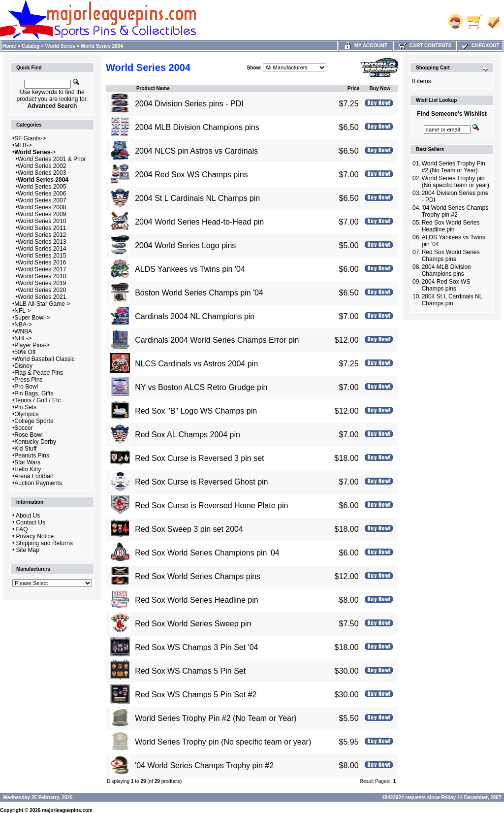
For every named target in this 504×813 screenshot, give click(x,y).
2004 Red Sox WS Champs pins (191, 175)
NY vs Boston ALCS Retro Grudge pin (201, 387)
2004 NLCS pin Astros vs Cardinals (196, 151)
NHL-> (23, 338)
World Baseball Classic (45, 359)
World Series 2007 (42, 200)
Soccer (23, 428)
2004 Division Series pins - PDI (189, 104)
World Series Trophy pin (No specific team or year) (223, 742)
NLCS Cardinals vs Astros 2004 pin (196, 364)
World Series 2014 (42, 249)
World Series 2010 (42, 221)
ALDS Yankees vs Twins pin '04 (190, 269)
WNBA (23, 331)
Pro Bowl (26, 387)
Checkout (480, 46)
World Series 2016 (42, 262)
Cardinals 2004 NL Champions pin (195, 316)
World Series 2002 (42, 166)
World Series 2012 (42, 235)
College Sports (34, 421)
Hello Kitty (28, 469)
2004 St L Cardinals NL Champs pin (197, 198)
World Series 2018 (42, 276)
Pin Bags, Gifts (34, 393)
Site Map (28, 550)
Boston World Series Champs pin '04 (199, 293)
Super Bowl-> (32, 318)
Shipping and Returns (45, 543)
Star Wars (27, 462)
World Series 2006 (42, 194)
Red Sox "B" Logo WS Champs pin (196, 411)
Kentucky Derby (35, 442)
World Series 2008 (42, 207)
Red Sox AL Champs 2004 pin (188, 435)
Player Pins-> (32, 345)
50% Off (25, 352)
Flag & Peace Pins (39, 373)
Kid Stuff (25, 449)
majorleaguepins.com (67, 810)
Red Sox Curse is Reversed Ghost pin (201, 482)
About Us (28, 516)
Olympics (26, 414)
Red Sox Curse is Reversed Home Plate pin (211, 505)
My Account (365, 46)
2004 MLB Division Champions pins (197, 127)
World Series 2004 (102, 46)
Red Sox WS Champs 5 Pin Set (190, 671)
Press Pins (28, 380)
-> (35, 152)
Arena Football (33, 476)
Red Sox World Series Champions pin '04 (207, 553)
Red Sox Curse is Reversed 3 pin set (199, 458)
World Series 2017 (42, 269)
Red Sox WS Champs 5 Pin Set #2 (196, 695)
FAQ (22, 529)
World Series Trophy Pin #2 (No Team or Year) (216, 718)
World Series (60, 46)
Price (353, 88)
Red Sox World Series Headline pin (197, 600)
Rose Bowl (28, 435)
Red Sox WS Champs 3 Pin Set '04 (196, 647)
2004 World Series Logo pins (185, 245)
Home (9, 46)
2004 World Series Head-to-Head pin (199, 222)
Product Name (153, 88)
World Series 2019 (42, 283)
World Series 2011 (42, 228)
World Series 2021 (42, 297)
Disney (23, 366)
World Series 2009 (42, 214)
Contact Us (31, 522)
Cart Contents (425, 46)
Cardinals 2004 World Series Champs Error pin (217, 340)
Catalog (31, 46)
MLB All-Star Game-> (42, 304)
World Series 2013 (42, 242)
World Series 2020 (42, 290)
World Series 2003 (42, 173)
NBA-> (23, 325)
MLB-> (23, 145)
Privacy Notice (35, 536)
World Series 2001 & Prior (52, 159)
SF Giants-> (30, 138)
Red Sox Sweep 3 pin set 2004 (189, 529)
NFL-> (23, 311)
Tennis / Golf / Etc (37, 400)
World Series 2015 (42, 256)
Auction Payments (38, 483)
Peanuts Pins (32, 455)
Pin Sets (25, 407)
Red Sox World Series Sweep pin (193, 624)
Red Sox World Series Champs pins (198, 576)
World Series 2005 (42, 187)
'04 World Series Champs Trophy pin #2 (204, 765)
